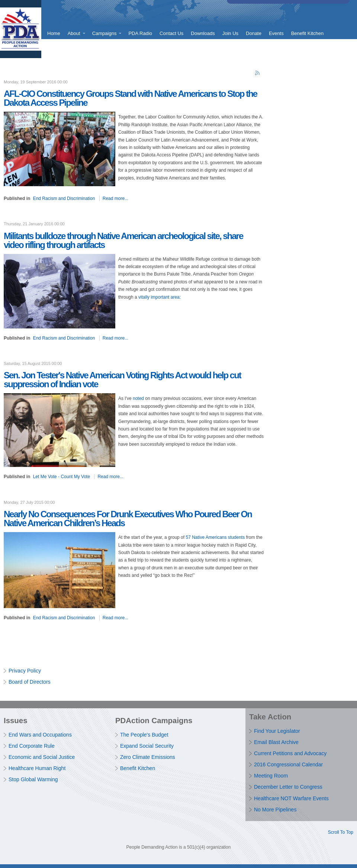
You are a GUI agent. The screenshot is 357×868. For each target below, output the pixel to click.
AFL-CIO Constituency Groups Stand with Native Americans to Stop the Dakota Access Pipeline (130, 98)
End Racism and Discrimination (64, 198)
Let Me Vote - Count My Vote (62, 477)
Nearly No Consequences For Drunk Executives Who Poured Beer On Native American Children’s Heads (128, 519)
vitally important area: (160, 297)
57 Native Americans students (215, 537)
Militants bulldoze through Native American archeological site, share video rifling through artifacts (123, 240)
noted (138, 398)
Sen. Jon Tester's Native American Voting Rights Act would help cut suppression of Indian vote (122, 380)
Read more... (115, 198)
